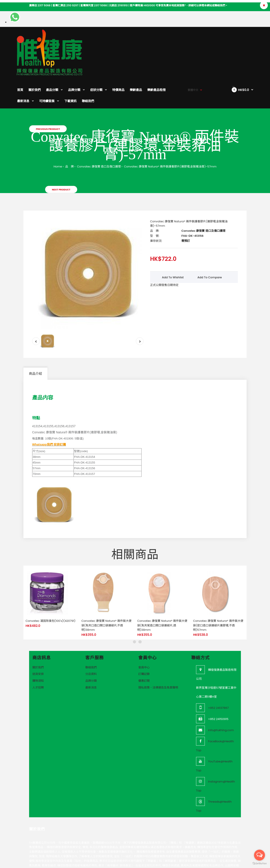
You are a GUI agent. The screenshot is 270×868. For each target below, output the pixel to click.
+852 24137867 (218, 679)
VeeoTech (29, 864)
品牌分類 (91, 652)
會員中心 (144, 639)
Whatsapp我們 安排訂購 (49, 416)
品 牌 (69, 138)
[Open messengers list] (259, 855)
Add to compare (210, 248)
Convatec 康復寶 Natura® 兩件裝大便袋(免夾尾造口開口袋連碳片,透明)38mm (162, 597)
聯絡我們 (91, 639)
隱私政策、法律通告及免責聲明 (158, 659)
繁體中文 (193, 37)
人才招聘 (38, 659)
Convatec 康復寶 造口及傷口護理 (98, 138)
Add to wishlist (173, 248)
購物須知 (38, 652)
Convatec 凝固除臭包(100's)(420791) (51, 592)
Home (58, 138)
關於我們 (38, 639)
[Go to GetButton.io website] (259, 864)
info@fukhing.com (221, 701)
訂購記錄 (144, 645)
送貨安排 (38, 645)
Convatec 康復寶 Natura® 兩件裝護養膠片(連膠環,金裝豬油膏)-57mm (170, 138)
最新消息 (91, 659)
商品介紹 (35, 345)
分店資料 (91, 645)
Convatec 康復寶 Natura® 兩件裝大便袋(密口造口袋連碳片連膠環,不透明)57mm (218, 597)
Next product (61, 161)
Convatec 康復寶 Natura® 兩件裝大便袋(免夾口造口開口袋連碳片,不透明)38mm (106, 597)
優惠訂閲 (144, 652)
